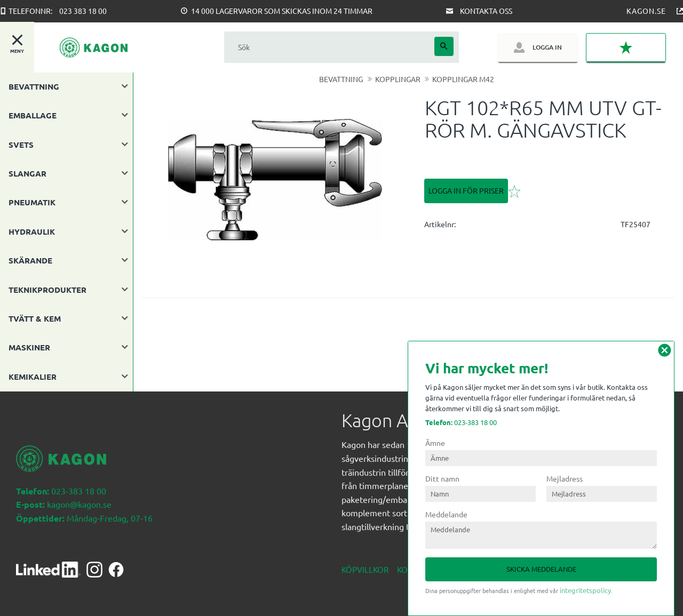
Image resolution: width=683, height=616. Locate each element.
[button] (626, 47)
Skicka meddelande (541, 569)
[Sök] (444, 46)
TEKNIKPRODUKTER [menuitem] (47, 290)
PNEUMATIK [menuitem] (32, 202)
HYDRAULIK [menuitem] (32, 231)
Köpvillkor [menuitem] (365, 569)
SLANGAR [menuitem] (27, 173)
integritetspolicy (585, 590)
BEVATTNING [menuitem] (34, 86)
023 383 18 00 (83, 11)
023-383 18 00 (461, 422)
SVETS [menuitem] (21, 145)
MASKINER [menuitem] (29, 347)
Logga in (547, 47)
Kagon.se (646, 11)
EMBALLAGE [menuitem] (33, 115)
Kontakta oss (486, 11)
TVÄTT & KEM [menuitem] (35, 318)
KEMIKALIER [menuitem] (33, 377)
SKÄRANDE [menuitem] (30, 260)
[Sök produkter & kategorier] (329, 47)
